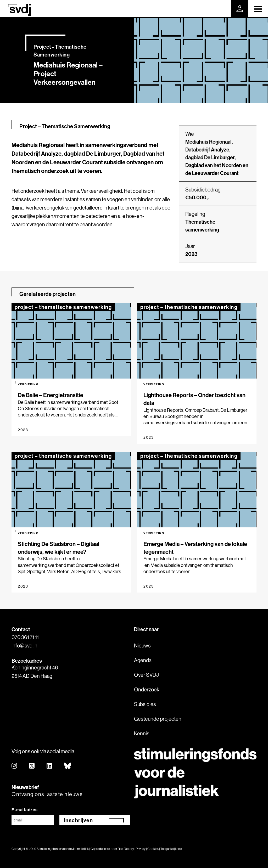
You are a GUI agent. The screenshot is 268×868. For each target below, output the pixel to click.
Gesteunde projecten (158, 719)
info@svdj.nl (25, 646)
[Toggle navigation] (258, 9)
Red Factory (126, 849)
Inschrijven (79, 820)
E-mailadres (25, 810)
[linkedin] (50, 766)
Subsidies (145, 704)
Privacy (141, 849)
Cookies (153, 849)
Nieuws (142, 646)
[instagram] (15, 766)
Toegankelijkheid (171, 849)
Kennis (142, 733)
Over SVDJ (146, 675)
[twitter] (32, 766)
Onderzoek (147, 689)
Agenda (143, 660)
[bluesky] (68, 766)
